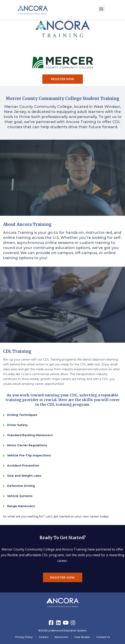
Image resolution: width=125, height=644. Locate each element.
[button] (101, 9)
